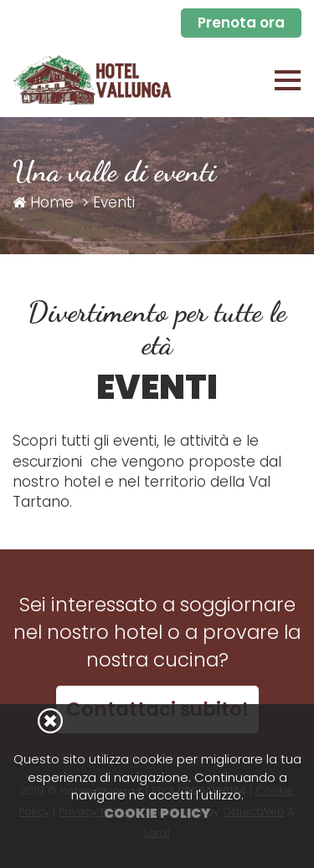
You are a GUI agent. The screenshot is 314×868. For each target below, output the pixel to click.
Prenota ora (241, 23)
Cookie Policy (157, 813)
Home (43, 202)
